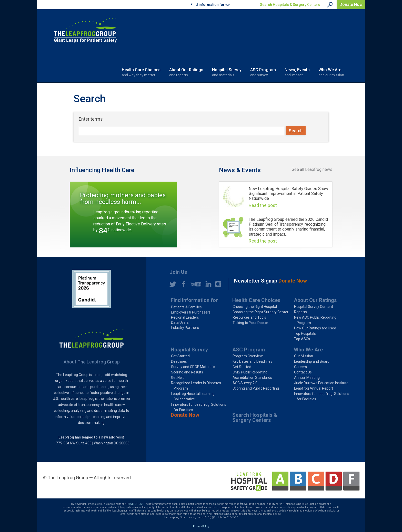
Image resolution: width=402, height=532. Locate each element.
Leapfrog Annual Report (314, 388)
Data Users (180, 322)
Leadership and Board (312, 361)
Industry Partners (185, 328)
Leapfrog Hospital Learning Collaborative (193, 396)
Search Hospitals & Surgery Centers (290, 5)
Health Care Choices (141, 72)
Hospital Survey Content (314, 307)
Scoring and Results (187, 372)
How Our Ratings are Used (315, 328)
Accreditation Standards (252, 378)
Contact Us (303, 372)
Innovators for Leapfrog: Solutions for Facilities (199, 407)
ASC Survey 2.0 (245, 383)
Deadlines (179, 361)
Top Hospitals (305, 333)
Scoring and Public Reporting (256, 388)
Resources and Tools (249, 317)
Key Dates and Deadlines (252, 361)
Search (296, 131)
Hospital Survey (227, 72)
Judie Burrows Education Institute (321, 383)
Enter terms (91, 119)
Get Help (178, 378)
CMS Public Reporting (250, 372)
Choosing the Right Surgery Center (260, 312)
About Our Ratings (186, 72)
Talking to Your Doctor (250, 323)
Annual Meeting (307, 378)
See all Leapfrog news (312, 169)
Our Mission (304, 356)
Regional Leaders (185, 317)
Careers (300, 367)
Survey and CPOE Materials (193, 367)
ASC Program (263, 72)
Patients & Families (186, 307)
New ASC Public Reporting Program (315, 320)
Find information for (194, 300)
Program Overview (248, 356)
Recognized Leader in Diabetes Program (196, 386)
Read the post (263, 205)
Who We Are (331, 72)
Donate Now (351, 4)
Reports (300, 312)
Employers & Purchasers (191, 312)
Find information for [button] (210, 5)
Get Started (180, 356)
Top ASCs (302, 339)
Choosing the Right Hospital (255, 307)
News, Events (297, 72)
